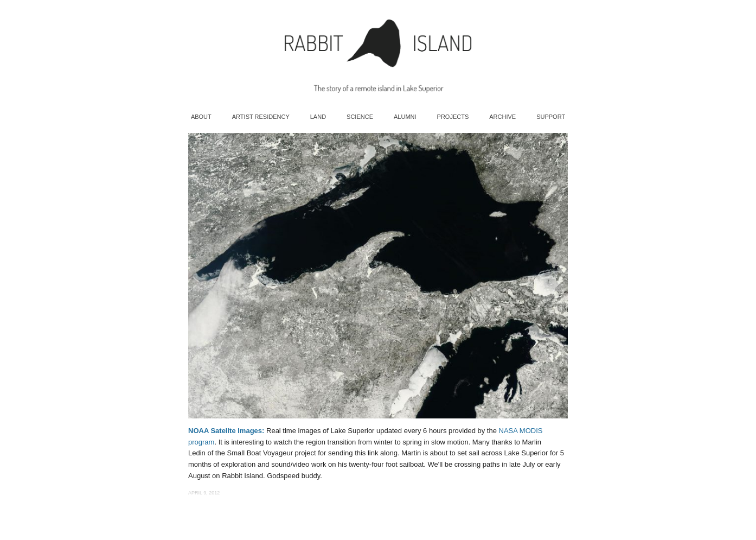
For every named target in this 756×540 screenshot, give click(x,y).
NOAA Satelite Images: (226, 431)
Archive (502, 117)
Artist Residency (261, 117)
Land (318, 117)
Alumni (405, 117)
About (201, 117)
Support (551, 117)
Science (360, 117)
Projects (453, 117)
